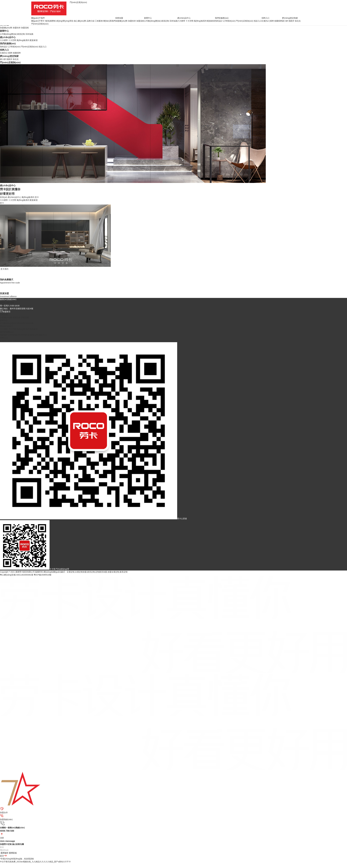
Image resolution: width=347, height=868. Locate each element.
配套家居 (34, 40)
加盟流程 (25, 28)
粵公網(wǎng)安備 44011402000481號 (17, 575)
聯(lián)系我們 (109, 21)
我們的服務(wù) (8, 43)
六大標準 (4, 40)
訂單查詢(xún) (14, 47)
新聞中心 (4, 31)
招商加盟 (119, 18)
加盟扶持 (17, 28)
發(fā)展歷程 (50, 21)
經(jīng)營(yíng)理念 (65, 21)
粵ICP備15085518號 (43, 575)
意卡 (37, 197)
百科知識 (29, 34)
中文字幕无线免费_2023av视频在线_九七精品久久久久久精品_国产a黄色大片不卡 (35, 862)
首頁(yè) (4, 197)
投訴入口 (43, 47)
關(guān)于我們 (38, 18)
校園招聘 (17, 53)
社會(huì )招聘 (6, 53)
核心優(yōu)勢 (80, 21)
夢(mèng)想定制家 (9, 56)
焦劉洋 (9, 59)
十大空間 (12, 40)
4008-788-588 (7, 302)
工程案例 (99, 21)
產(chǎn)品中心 (8, 37)
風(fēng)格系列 (23, 40)
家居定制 (21, 34)
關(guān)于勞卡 (38, 21)
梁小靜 (3, 59)
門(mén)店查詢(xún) (30, 47)
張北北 (16, 59)
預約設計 (4, 47)
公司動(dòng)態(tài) (8, 34)
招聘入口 (4, 50)
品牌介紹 (91, 21)
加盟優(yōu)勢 (6, 28)
